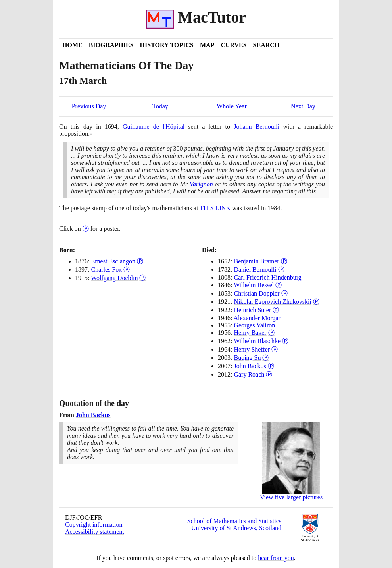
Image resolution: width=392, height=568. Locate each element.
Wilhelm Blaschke (257, 341)
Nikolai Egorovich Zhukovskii (273, 302)
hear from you (276, 558)
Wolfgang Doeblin (114, 278)
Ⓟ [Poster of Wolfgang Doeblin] (142, 278)
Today (160, 106)
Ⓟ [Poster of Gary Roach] (269, 374)
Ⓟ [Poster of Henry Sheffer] (275, 349)
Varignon (201, 184)
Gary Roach (249, 374)
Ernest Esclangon (113, 261)
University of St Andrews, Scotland (236, 528)
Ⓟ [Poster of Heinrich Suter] (276, 310)
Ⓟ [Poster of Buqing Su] (265, 358)
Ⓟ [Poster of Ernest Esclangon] (140, 261)
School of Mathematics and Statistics (234, 521)
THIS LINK (215, 208)
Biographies (111, 45)
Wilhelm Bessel (254, 285)
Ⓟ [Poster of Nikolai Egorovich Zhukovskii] (316, 302)
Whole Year (232, 106)
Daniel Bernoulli (255, 270)
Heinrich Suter (252, 310)
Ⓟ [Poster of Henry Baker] (271, 333)
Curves (233, 45)
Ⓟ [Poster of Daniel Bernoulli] (281, 270)
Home (72, 45)
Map (207, 45)
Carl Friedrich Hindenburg (267, 277)
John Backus (250, 366)
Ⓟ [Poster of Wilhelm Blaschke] (285, 341)
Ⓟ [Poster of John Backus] (271, 366)
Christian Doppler (257, 293)
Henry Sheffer (252, 349)
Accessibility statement (95, 532)
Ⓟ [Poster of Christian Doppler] (284, 293)
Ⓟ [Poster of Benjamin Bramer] (284, 261)
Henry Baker (250, 333)
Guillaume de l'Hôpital (154, 127)
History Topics (167, 45)
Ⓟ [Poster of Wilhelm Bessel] (279, 285)
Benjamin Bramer (256, 261)
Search (266, 45)
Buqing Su (247, 358)
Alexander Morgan (258, 318)
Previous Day (89, 106)
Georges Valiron (254, 325)
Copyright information (94, 525)
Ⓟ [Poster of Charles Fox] (127, 270)
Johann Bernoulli (257, 127)
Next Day (303, 106)
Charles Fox (106, 270)
